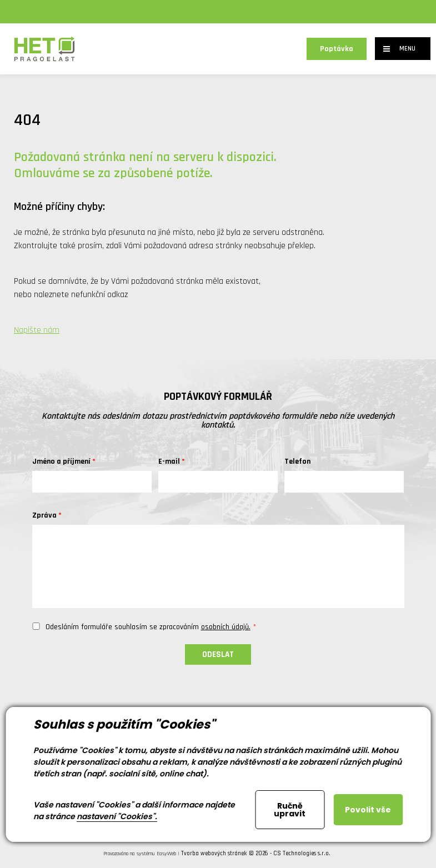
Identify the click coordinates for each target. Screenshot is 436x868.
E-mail (169, 461)
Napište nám (37, 330)
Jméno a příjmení (61, 461)
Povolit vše (368, 810)
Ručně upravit (290, 810)
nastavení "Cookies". (117, 816)
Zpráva (44, 515)
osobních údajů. (226, 627)
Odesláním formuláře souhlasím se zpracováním (148, 627)
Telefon (297, 461)
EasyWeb (166, 854)
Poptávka (337, 49)
